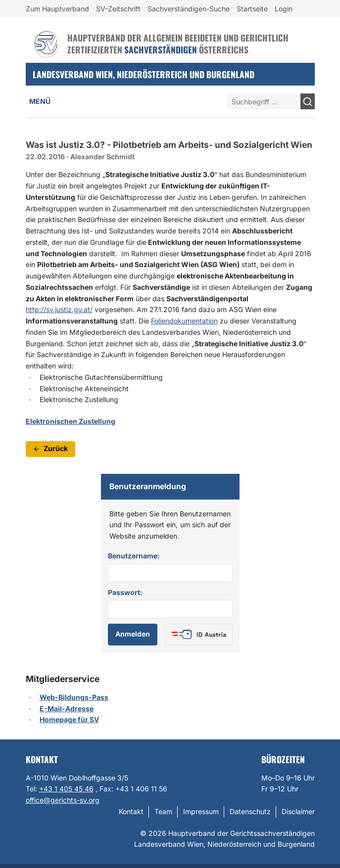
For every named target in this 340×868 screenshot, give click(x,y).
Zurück (50, 448)
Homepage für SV (69, 719)
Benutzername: (134, 556)
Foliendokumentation (184, 321)
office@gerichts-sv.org (63, 800)
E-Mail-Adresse (67, 708)
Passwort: (125, 592)
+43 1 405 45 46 (66, 789)
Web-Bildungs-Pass (74, 697)
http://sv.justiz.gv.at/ (59, 309)
